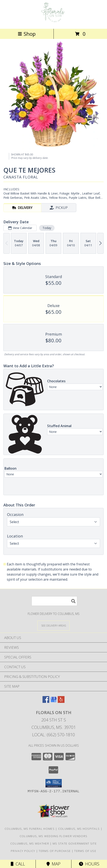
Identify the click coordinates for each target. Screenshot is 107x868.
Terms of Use (85, 851)
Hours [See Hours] (89, 864)
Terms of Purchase (55, 851)
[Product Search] (54, 601)
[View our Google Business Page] (53, 701)
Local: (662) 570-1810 (53, 735)
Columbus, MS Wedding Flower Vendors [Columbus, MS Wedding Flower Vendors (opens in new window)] (54, 836)
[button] (54, 783)
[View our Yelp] (61, 701)
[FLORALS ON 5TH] (53, 23)
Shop (27, 34)
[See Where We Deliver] (53, 625)
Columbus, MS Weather (30, 843)
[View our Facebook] (46, 701)
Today (47, 228)
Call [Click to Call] (18, 864)
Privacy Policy (23, 851)
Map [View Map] (53, 864)
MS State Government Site (75, 843)
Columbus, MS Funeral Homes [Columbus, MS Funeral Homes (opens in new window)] (30, 829)
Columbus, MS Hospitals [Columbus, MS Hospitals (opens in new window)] (79, 829)
